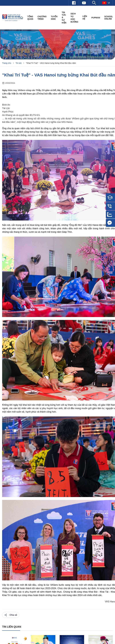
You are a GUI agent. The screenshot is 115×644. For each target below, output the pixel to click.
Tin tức (19, 63)
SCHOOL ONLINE (109, 18)
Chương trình (42, 18)
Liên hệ (85, 18)
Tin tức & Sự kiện (64, 18)
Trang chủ (7, 63)
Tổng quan (30, 18)
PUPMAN (96, 18)
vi (106, 3)
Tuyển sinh (54, 18)
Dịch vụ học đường (74, 18)
